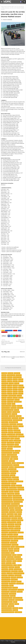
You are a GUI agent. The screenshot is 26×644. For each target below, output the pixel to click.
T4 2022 (17, 400)
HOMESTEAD (5, 441)
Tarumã (18, 494)
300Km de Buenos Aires (19, 500)
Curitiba (4, 514)
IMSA (11, 441)
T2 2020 (12, 383)
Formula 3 (9, 563)
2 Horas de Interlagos (19, 539)
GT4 (16, 565)
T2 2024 (10, 379)
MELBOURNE (18, 575)
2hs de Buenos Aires (7, 545)
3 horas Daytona (12, 434)
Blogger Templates (9, 641)
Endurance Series (11, 375)
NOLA (12, 586)
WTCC (10, 496)
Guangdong (5, 567)
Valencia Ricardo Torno (7, 608)
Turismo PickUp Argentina (8, 539)
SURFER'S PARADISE (16, 530)
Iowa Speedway (18, 569)
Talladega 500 (11, 494)
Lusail (19, 522)
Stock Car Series (18, 402)
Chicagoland (11, 557)
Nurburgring (18, 524)
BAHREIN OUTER (6, 553)
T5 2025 (10, 392)
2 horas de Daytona (7, 483)
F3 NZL (16, 459)
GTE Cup (18, 439)
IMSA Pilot (15, 518)
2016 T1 (14, 483)
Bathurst (12, 508)
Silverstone (21, 532)
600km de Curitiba (14, 471)
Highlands (12, 567)
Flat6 (4, 563)
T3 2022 (21, 392)
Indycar (4, 375)
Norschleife (21, 590)
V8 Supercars (11, 400)
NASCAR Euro (6, 586)
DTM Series (22, 436)
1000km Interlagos (17, 496)
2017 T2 (21, 394)
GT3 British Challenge (7, 477)
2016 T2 (4, 434)
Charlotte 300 (5, 512)
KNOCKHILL (15, 571)
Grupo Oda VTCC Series (7, 426)
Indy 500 (16, 385)
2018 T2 (16, 381)
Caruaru (13, 510)
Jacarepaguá (21, 490)
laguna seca (16, 453)
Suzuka (16, 535)
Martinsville (20, 577)
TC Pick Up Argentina (20, 467)
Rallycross (16, 479)
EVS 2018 (10, 561)
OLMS (17, 445)
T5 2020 (4, 400)
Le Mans (5, 522)
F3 (16, 514)
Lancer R (5, 479)
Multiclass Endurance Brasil (8, 410)
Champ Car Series (18, 377)
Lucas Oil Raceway (9, 331)
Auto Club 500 (15, 457)
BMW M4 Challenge (13, 436)
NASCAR (10, 377)
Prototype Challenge (7, 406)
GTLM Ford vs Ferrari (7, 463)
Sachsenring (5, 532)
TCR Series (19, 375)
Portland (18, 526)
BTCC (10, 404)
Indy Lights (21, 408)
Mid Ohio (14, 581)
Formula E (20, 424)
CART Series (5, 383)
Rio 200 (12, 467)
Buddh (15, 555)
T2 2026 (21, 398)
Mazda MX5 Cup (13, 396)
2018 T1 (16, 394)
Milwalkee (5, 524)
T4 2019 (4, 389)
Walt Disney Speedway (7, 610)
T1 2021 (4, 404)
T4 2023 (10, 389)
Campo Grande (6, 510)
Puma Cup (17, 465)
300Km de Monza (6, 457)
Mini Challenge (21, 463)
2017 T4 (4, 402)
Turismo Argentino (12, 469)
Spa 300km (12, 600)
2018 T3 (10, 387)
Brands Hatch (5, 488)
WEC (21, 608)
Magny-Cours (5, 492)
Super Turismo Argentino (7, 602)
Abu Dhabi (5, 549)
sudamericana (19, 612)
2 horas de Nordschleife (7, 498)
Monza (4, 445)
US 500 (10, 412)
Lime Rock (11, 575)
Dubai (4, 561)
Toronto (21, 537)
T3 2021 (10, 394)
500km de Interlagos (7, 414)
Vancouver (16, 608)
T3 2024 (21, 379)
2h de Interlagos (6, 543)
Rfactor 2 (11, 447)
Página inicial (4, 7)
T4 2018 (4, 412)
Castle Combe (19, 510)
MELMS (4, 443)
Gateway (11, 432)
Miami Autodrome (6, 581)
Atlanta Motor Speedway (13, 506)
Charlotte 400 (13, 424)
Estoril (15, 561)
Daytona (11, 430)
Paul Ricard (14, 592)
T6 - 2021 (5, 428)
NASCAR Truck (11, 445)
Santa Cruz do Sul (13, 532)
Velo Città (5, 496)
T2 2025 (16, 379)
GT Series (15, 414)
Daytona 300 (11, 514)
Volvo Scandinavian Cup (7, 453)
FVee (20, 514)
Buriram (20, 555)
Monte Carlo (11, 524)
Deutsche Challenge (18, 420)
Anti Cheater (5, 551)
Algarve (4, 506)
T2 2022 (16, 398)
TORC (16, 602)
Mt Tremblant (13, 584)
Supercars (10, 535)
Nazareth (16, 588)
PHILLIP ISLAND (6, 592)
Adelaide (11, 549)
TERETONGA (5, 537)
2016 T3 (11, 428)
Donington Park (13, 488)
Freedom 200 (17, 430)
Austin (21, 506)
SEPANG (11, 528)
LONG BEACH (18, 441)
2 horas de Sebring (6, 541)
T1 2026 (10, 385)
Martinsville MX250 (6, 579)
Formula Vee (21, 488)
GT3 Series (22, 387)
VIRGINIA (5, 606)
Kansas (21, 571)
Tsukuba (12, 604)
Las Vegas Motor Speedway (18, 520)
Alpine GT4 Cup (20, 434)
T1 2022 (20, 396)
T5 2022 (22, 418)
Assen (11, 551)
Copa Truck (14, 408)
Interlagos (19, 416)
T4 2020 (14, 406)
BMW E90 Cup (6, 424)
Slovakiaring (5, 600)
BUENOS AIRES (6, 459)
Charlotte (13, 475)
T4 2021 (21, 426)
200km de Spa (15, 541)
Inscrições (11, 373)
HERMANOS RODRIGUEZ (12, 490)
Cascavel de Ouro (6, 408)
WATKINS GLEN (20, 481)
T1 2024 (4, 387)
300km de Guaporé (6, 485)
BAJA (13, 553)
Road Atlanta (5, 594)
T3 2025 (10, 381)
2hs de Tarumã (6, 471)
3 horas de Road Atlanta (7, 500)
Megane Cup (15, 579)
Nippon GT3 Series (13, 590)
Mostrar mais (22, 352)
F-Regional (11, 402)
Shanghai (13, 596)
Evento (20, 561)
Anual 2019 (5, 436)
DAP (4, 559)
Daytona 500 (5, 416)
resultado (15, 331)
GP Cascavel (5, 461)
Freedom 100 (5, 516)
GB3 (4, 490)
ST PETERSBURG (6, 530)
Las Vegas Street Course (19, 573)
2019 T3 (21, 381)
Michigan (18, 443)
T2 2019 (4, 379)
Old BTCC (5, 447)
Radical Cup (5, 528)
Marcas (21, 389)
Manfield (14, 577)
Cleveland (19, 512)
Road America (17, 447)
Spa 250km (5, 481)
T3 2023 (21, 385)
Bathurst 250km (6, 475)
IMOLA (11, 569)
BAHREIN (17, 551)
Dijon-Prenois (19, 559)
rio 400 (4, 455)
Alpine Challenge (6, 473)
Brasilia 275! (18, 508)
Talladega (5, 469)
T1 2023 (16, 392)
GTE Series (12, 461)
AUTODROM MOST (20, 547)
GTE (13, 439)
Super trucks (12, 481)
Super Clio (10, 449)
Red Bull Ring (5, 467)
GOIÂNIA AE (18, 516)
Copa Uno (5, 430)
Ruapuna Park (13, 594)
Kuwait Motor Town (7, 520)
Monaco (19, 581)
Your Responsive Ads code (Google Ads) (13, 368)
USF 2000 (18, 451)
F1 (12, 459)
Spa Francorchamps (14, 422)
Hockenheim (16, 477)
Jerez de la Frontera (7, 571)
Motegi (12, 492)
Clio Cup (5, 377)
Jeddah (20, 518)
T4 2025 (4, 381)
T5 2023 (4, 494)
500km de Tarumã (16, 504)
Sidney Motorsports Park (7, 598)
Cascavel (16, 428)
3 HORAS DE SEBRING (12, 455)
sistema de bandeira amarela (8, 612)
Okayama (5, 526)
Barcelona (19, 485)
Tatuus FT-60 (5, 604)
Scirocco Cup (15, 418)
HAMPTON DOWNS (7, 518)
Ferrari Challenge (6, 439)
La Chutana (10, 573)
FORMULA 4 (5, 422)
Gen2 (20, 565)
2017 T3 (16, 389)
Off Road (16, 426)
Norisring (17, 492)
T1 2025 (4, 394)
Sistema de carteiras (18, 598)
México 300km (20, 584)
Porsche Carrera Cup (7, 418)
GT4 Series (5, 432)
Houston (18, 567)
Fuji (14, 563)
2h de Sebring (14, 543)
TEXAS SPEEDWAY (14, 537)
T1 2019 (16, 387)
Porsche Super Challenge (8, 465)
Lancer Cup (5, 396)
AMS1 (13, 547)
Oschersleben (12, 526)
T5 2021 (10, 398)
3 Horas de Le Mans (18, 498)
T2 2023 (17, 383)
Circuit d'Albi (13, 512)
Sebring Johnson (6, 596)
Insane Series (18, 432)
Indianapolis (12, 416)
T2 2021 (4, 392)
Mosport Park (5, 584)
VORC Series (11, 606)
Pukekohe (20, 592)
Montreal (10, 479)
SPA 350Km (18, 528)
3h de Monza (15, 545)
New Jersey (5, 590)
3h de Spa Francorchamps (8, 502)
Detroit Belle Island (11, 559)
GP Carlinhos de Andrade (8, 565)
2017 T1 (20, 406)
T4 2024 (20, 331)
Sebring (4, 449)
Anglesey (17, 549)
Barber (14, 485)
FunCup (12, 516)
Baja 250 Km (5, 508)
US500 (17, 604)
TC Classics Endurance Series (8, 451)
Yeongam (16, 610)
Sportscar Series (20, 600)
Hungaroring (5, 569)
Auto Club (14, 473)
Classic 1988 (18, 557)
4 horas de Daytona (19, 502)
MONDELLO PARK (6, 577)
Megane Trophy (11, 443)
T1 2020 (17, 410)
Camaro (4, 557)
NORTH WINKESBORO (7, 588)
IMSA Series (17, 373)
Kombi (4, 573)
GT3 (14, 404)
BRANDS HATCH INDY (7, 555)
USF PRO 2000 (10, 7)
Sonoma (5, 535)
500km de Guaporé (6, 504)
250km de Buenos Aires (7, 420)
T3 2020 (4, 398)
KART (14, 463)
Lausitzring (5, 575)
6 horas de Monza (6, 547)
